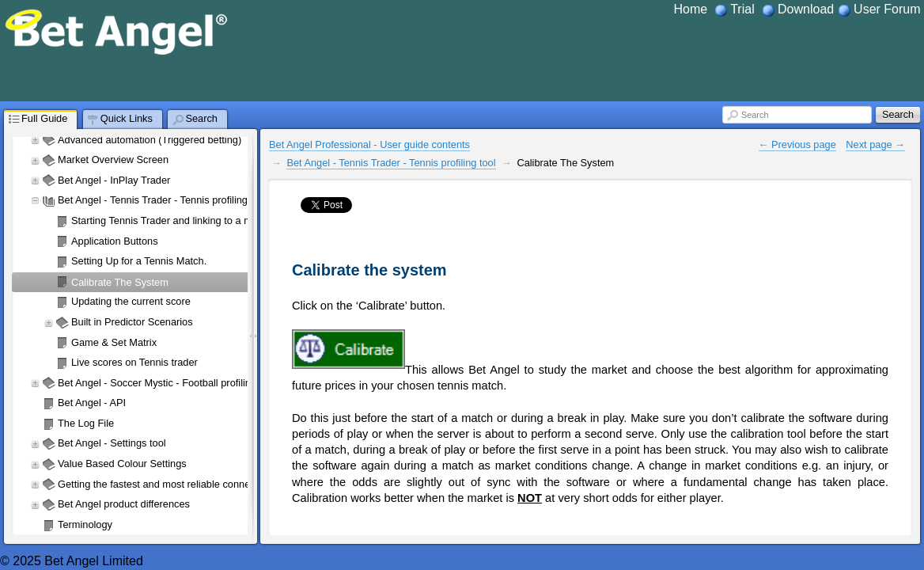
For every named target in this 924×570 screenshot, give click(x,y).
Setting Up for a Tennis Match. (139, 261)
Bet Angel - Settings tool (112, 443)
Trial (742, 9)
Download (806, 9)
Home (691, 9)
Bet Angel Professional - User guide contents (369, 144)
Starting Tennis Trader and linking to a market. (174, 220)
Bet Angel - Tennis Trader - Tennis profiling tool (162, 200)
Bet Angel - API (92, 403)
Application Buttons (115, 241)
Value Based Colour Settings (122, 464)
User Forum (887, 9)
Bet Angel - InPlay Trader (114, 180)
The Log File (86, 423)
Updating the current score (131, 301)
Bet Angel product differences (124, 504)
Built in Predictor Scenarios (132, 322)
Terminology (85, 524)
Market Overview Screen (113, 160)
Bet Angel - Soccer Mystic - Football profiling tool (167, 383)
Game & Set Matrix (114, 342)
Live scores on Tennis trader (134, 362)
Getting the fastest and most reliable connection (165, 484)
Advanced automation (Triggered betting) (150, 140)
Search (755, 115)
